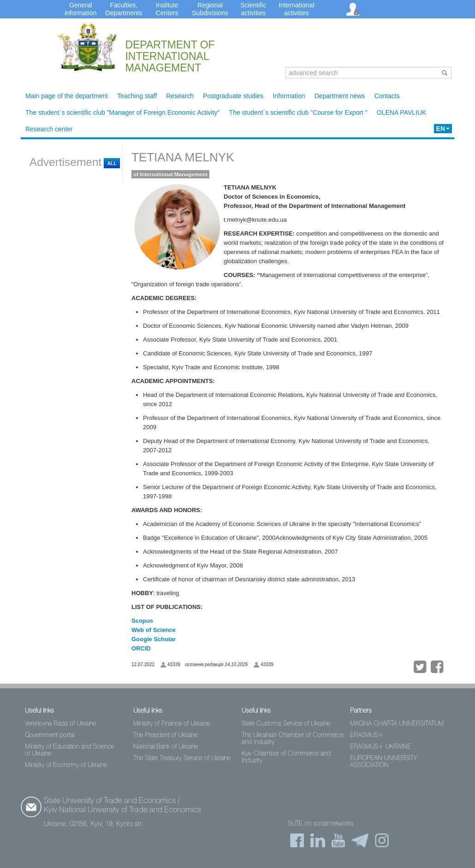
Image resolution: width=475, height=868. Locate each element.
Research (180, 96)
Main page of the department (67, 96)
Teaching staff (137, 96)
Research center (49, 129)
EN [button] (443, 129)
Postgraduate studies (233, 96)
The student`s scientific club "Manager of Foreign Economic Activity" (123, 112)
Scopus (142, 621)
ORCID (141, 648)
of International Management (170, 174)
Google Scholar (154, 639)
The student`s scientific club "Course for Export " (298, 112)
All (112, 163)
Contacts (387, 96)
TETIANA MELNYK (183, 157)
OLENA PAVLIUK (402, 112)
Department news (340, 96)
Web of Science (154, 630)
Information (289, 96)
